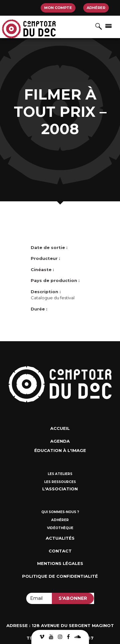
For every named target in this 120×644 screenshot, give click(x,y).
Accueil (60, 428)
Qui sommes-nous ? (60, 512)
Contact (60, 551)
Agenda (60, 441)
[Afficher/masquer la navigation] (108, 26)
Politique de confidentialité (60, 576)
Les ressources (60, 482)
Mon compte (58, 8)
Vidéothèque (60, 528)
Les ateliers (60, 474)
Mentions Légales (60, 563)
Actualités (60, 538)
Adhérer (96, 8)
